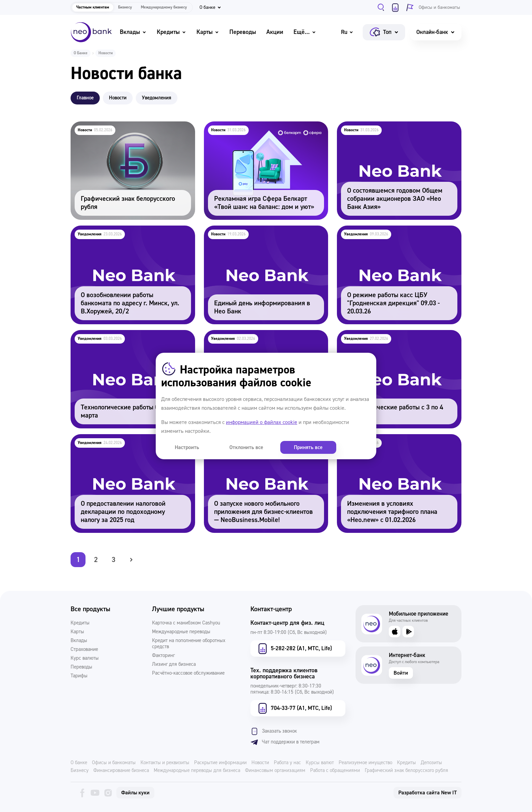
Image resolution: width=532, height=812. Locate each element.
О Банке (81, 53)
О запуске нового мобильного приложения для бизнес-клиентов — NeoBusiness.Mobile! (265, 443)
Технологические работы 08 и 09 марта (122, 335)
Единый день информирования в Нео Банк (260, 230)
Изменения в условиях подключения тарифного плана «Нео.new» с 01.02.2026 (390, 443)
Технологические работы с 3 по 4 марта (389, 335)
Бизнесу (125, 7)
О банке (79, 763)
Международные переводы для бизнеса (197, 771)
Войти (401, 673)
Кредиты (172, 32)
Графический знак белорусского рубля (121, 126)
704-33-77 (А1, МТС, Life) (294, 708)
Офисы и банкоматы (114, 763)
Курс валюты (85, 658)
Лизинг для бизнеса (174, 664)
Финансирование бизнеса (121, 771)
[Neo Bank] (91, 32)
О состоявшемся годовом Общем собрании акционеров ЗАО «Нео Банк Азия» (393, 131)
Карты (208, 32)
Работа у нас (287, 763)
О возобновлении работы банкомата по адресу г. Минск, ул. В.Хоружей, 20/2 (132, 235)
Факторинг (163, 656)
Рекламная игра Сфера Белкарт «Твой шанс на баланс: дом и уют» (265, 131)
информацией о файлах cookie (262, 422)
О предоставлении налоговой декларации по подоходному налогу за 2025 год (129, 443)
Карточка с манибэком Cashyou (186, 623)
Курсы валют (320, 763)
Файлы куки (135, 793)
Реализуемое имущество (365, 763)
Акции (275, 32)
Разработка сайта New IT (427, 793)
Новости (260, 763)
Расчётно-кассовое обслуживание (188, 673)
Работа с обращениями (335, 771)
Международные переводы (181, 632)
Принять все (271, 447)
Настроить (179, 447)
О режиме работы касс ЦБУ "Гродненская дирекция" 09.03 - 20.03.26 (391, 235)
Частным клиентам (93, 7)
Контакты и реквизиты (165, 763)
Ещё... (305, 32)
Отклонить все (224, 447)
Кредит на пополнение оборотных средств (189, 644)
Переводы (243, 32)
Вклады (133, 32)
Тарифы (79, 676)
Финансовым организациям (275, 771)
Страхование (84, 650)
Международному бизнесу (164, 7)
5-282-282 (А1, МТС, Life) (294, 649)
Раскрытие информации (220, 763)
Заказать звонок (274, 731)
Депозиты (431, 763)
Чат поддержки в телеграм (285, 742)
